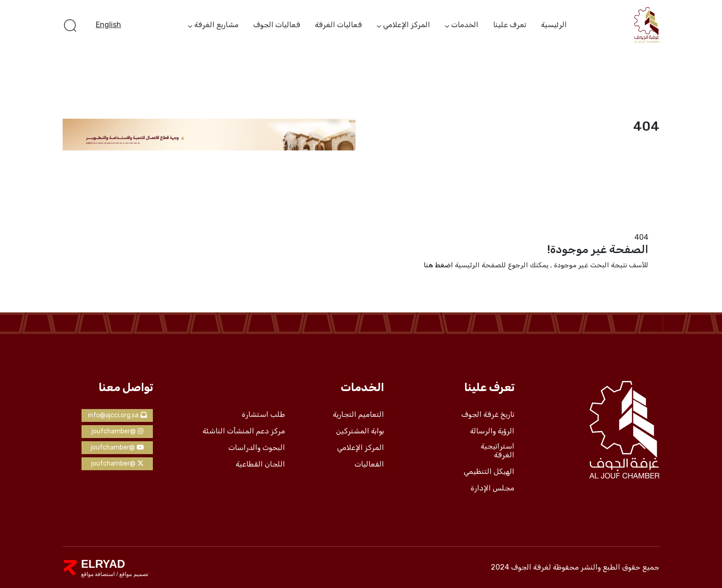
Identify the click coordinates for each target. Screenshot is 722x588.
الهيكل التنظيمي (489, 472)
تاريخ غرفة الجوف (488, 415)
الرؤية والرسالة (492, 431)
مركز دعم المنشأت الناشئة (244, 431)
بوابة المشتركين (360, 431)
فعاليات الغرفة (338, 25)
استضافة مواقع (98, 574)
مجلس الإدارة (492, 488)
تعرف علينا (510, 25)
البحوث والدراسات (257, 448)
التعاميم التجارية (358, 415)
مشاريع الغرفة (216, 25)
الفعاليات (369, 464)
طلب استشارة (263, 415)
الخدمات (465, 25)
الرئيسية (554, 25)
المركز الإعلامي (407, 25)
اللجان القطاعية (260, 464)
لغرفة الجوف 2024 (521, 567)
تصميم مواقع (133, 574)
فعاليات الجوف (277, 25)
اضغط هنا (438, 265)
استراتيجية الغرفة (498, 451)
